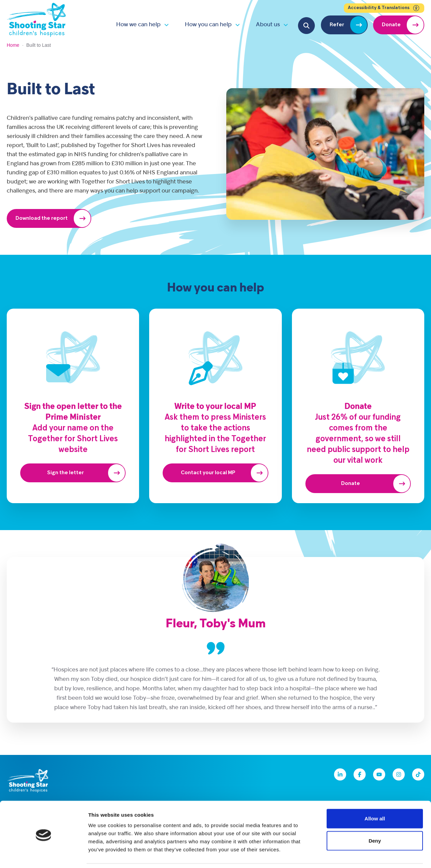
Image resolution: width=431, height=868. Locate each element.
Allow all (375, 796)
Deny (375, 819)
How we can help (138, 25)
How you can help (208, 25)
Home (13, 45)
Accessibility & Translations (384, 8)
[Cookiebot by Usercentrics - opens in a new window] (44, 855)
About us (268, 25)
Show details (353, 855)
